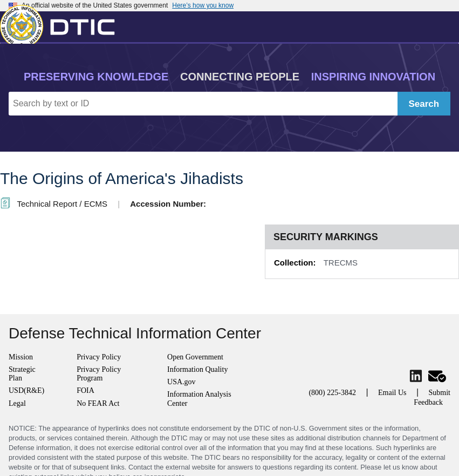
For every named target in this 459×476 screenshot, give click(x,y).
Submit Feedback (432, 397)
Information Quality (197, 369)
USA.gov (181, 382)
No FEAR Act (98, 403)
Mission (21, 357)
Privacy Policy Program (99, 374)
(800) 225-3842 (332, 393)
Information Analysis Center (199, 399)
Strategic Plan (22, 374)
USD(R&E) (26, 390)
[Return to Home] (62, 24)
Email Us (392, 393)
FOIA (85, 390)
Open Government (195, 357)
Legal (17, 403)
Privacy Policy (99, 357)
